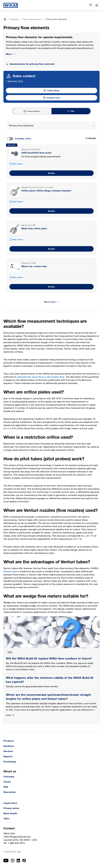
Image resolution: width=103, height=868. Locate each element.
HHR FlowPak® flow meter (37, 153)
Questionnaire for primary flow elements (32, 64)
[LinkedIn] (18, 861)
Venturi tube (10, 572)
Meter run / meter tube (34, 266)
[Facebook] (24, 861)
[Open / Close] (97, 5)
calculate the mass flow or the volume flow (41, 377)
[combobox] (52, 126)
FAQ (10, 652)
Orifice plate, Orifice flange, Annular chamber (46, 191)
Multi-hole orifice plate (34, 229)
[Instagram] (13, 861)
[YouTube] (6, 861)
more (10, 715)
